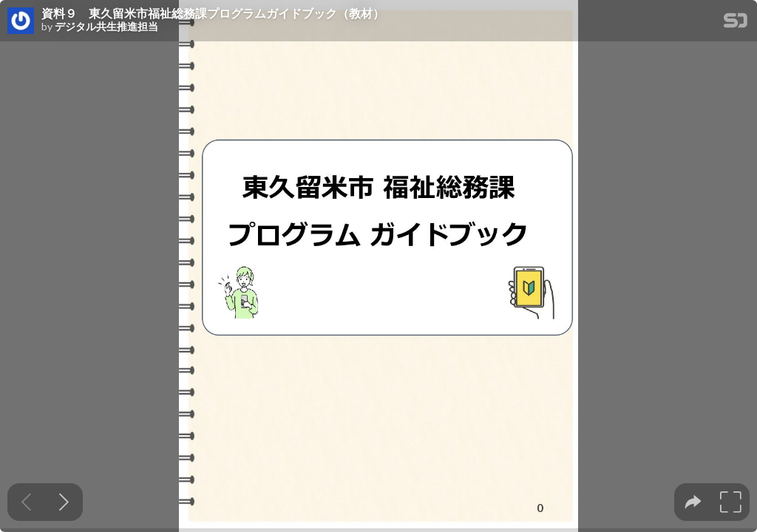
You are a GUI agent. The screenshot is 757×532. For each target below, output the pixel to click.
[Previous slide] (26, 502)
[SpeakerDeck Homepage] (736, 23)
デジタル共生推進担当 (106, 27)
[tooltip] (693, 502)
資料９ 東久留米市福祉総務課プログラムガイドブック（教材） (213, 13)
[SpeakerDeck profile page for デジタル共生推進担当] (21, 21)
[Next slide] (64, 502)
